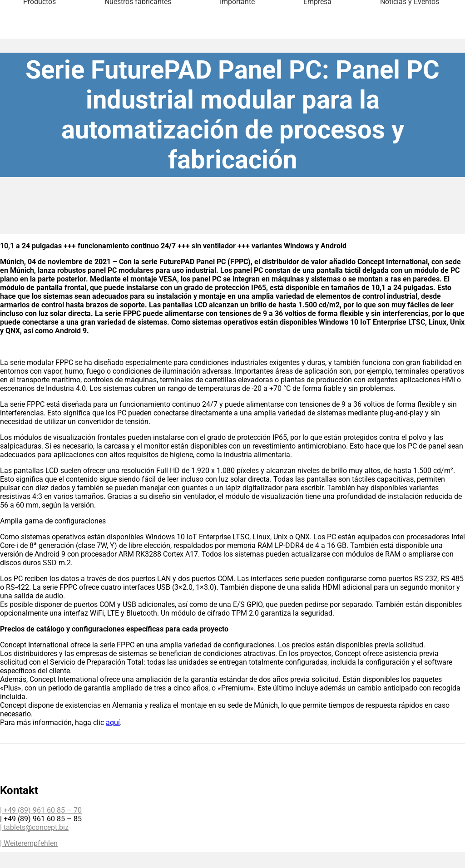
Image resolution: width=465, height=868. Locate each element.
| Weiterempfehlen (29, 843)
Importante (237, 38)
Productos (40, 38)
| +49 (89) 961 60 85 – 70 (41, 810)
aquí (113, 723)
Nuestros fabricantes (138, 38)
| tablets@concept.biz (34, 827)
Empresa (317, 38)
